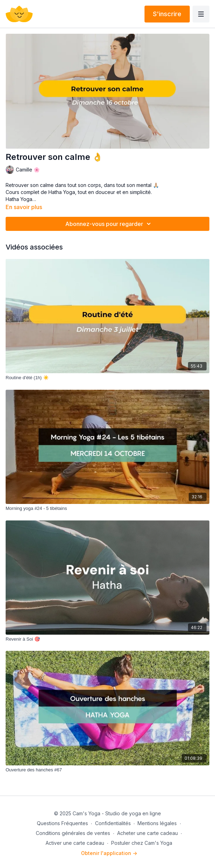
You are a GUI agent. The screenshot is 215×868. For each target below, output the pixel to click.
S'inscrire (167, 14)
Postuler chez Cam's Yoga (142, 843)
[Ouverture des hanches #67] (107, 770)
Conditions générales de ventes (73, 833)
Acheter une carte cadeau (147, 833)
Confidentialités (113, 823)
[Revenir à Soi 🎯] (107, 639)
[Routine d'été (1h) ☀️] (107, 378)
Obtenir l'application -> (109, 853)
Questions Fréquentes (62, 823)
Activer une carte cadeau (75, 843)
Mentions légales (157, 823)
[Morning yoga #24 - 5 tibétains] (107, 509)
